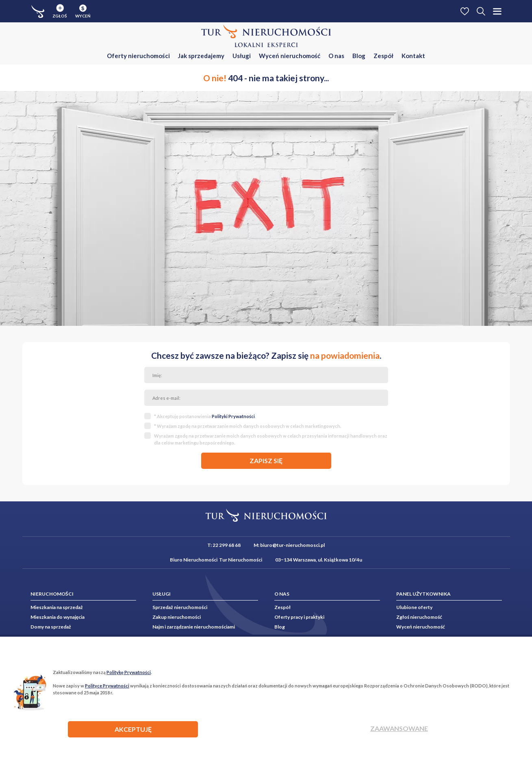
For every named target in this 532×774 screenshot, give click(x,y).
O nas (336, 56)
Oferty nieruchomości (138, 56)
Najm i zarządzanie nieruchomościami (194, 627)
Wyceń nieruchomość (290, 56)
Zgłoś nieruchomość (419, 617)
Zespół (383, 56)
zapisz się (266, 461)
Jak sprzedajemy (201, 56)
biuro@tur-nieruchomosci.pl (292, 545)
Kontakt (413, 56)
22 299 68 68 (227, 545)
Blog (359, 56)
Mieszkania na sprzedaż (57, 607)
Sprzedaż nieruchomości (180, 607)
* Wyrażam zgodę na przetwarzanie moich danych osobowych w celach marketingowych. (248, 426)
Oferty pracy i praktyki (299, 617)
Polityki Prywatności (233, 416)
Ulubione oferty (414, 607)
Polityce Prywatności (107, 686)
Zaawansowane (399, 728)
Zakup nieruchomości (177, 617)
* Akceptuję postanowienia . (205, 416)
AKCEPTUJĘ (133, 729)
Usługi (242, 56)
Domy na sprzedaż (51, 627)
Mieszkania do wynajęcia (58, 617)
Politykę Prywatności (129, 672)
